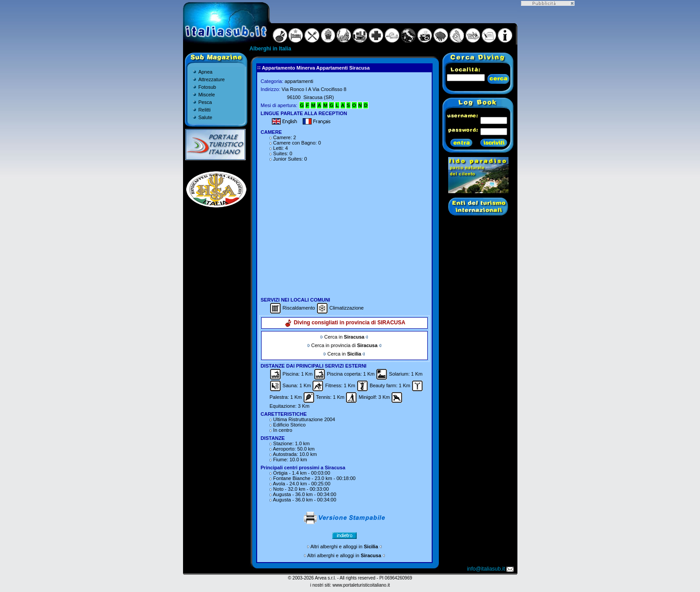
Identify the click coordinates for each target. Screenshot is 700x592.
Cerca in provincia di (344, 345)
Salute (205, 117)
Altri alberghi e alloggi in (344, 546)
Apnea (205, 72)
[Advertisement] (344, 227)
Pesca (205, 102)
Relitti (204, 110)
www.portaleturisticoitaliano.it (361, 585)
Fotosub (207, 87)
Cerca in (344, 337)
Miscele (206, 95)
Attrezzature (211, 79)
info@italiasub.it (491, 569)
